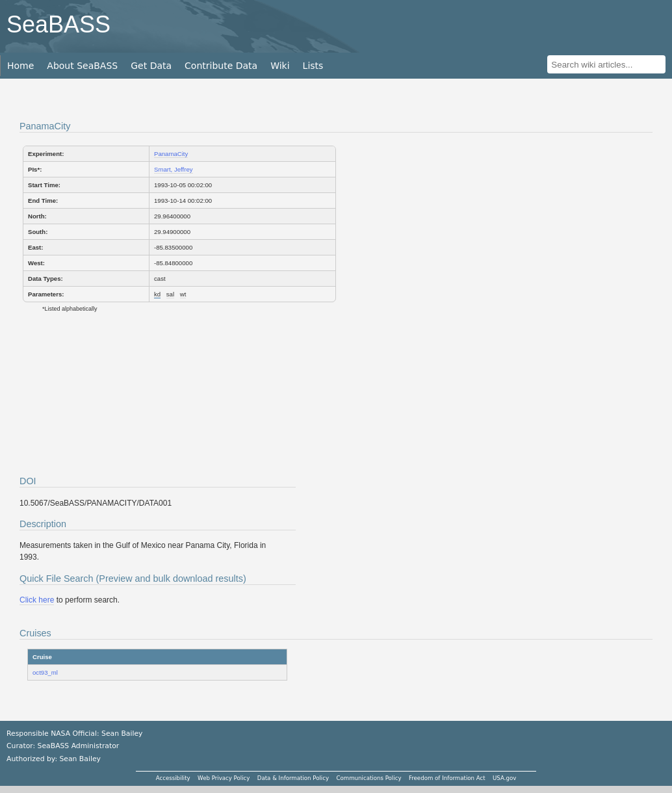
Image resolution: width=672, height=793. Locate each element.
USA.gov (504, 778)
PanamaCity (171, 154)
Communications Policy (368, 778)
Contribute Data (221, 66)
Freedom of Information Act (447, 778)
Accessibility (173, 778)
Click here (37, 600)
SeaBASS (58, 24)
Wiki (280, 66)
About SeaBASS (82, 66)
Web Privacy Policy (224, 778)
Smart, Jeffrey (174, 169)
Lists (313, 66)
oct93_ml (45, 672)
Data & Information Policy (293, 778)
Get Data (151, 66)
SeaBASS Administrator (79, 746)
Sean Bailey (80, 759)
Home (20, 66)
